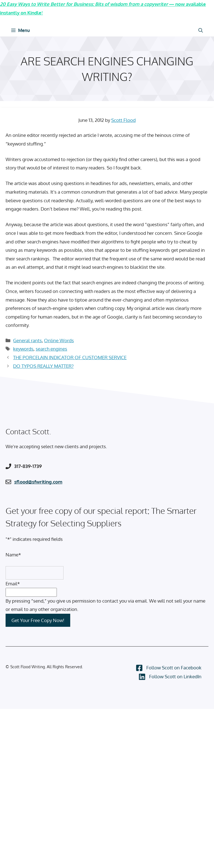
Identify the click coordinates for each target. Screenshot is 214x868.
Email (13, 584)
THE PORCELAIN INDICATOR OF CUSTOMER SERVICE (70, 357)
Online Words (59, 340)
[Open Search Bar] (201, 30)
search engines (51, 349)
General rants (27, 340)
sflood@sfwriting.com (38, 482)
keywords (23, 349)
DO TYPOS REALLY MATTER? (43, 366)
